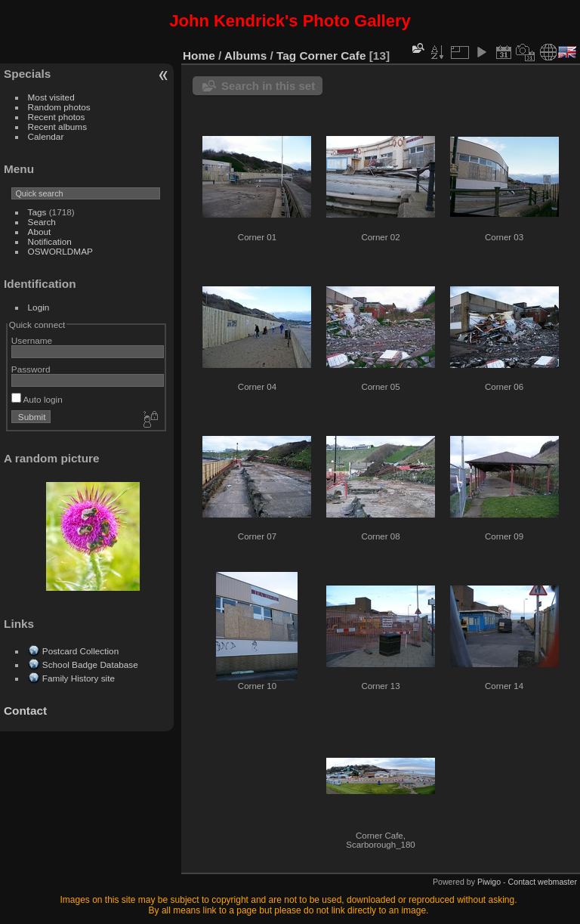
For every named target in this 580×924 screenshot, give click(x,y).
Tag (286, 56)
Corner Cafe (333, 56)
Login (39, 307)
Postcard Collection (80, 651)
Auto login (37, 399)
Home (199, 56)
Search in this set (268, 86)
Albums (245, 56)
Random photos (59, 107)
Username (32, 340)
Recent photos (57, 117)
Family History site (79, 678)
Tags (37, 212)
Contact (25, 711)
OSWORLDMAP (60, 251)
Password (31, 369)
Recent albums (57, 127)
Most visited (51, 97)
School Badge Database (90, 664)
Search (42, 222)
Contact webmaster (543, 882)
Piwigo (489, 882)
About (40, 232)
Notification (50, 241)
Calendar (46, 136)
